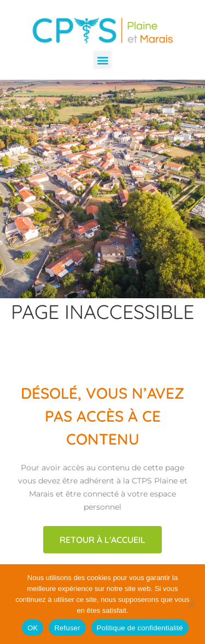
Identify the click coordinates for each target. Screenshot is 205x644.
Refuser (67, 628)
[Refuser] (191, 604)
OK (33, 628)
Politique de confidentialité (140, 628)
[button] (102, 60)
